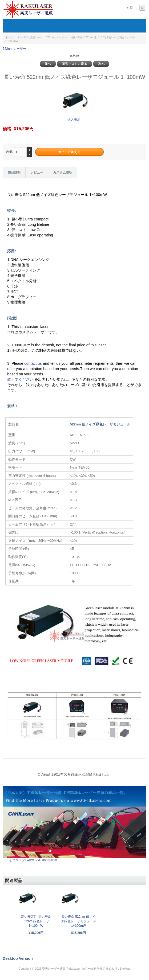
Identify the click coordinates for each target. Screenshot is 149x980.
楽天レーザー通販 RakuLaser (61, 969)
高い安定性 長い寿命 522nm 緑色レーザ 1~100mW (36, 921)
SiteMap (125, 969)
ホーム (9, 37)
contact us (34, 363)
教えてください (20, 379)
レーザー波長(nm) (30, 37)
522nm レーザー (56, 37)
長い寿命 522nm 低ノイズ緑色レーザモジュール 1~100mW (79, 921)
